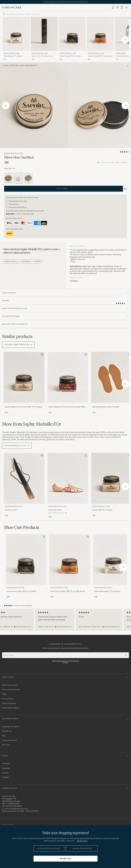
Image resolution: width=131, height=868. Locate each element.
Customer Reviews (9, 740)
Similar (17, 336)
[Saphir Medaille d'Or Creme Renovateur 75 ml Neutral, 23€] (16, 39)
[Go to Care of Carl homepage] (12, 7)
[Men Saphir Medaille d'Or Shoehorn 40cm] (24, 478)
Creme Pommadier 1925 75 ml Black (70, 56)
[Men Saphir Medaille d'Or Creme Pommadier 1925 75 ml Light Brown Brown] (101, 34)
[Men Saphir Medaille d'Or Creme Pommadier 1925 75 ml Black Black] (72, 34)
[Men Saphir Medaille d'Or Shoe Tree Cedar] (68, 478)
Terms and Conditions (11, 689)
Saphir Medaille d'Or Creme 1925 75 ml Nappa (23, 407)
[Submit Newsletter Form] (126, 655)
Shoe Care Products (29, 65)
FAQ (4, 736)
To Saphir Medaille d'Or (17, 446)
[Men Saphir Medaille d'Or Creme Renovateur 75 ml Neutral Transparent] (16, 34)
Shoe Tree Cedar (55, 510)
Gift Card (6, 745)
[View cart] (122, 7)
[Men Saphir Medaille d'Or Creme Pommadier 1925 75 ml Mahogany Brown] (68, 377)
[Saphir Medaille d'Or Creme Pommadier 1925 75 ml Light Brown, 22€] (101, 39)
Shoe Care (14, 65)
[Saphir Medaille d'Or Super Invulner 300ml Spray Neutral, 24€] (44, 39)
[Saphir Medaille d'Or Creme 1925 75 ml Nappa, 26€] (24, 383)
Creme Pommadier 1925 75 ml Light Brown (100, 56)
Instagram (6, 764)
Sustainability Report (11, 708)
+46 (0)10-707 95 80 (13, 806)
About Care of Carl (10, 685)
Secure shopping (9, 703)
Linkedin (6, 777)
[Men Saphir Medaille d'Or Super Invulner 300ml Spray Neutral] (44, 34)
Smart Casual (11, 262)
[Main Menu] (126, 7)
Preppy (38, 262)
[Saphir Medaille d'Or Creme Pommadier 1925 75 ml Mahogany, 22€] (68, 383)
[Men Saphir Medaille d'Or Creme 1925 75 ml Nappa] (24, 377)
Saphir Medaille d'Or (12, 53)
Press (4, 694)
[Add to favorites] (41, 355)
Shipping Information (11, 726)
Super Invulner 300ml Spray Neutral (42, 56)
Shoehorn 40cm (11, 510)
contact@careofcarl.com (18, 809)
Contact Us (7, 731)
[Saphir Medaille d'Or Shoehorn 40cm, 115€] (24, 486)
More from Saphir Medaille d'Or (32, 424)
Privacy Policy (8, 699)
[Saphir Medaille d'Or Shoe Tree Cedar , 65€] (68, 486)
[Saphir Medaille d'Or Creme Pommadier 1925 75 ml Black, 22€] (72, 39)
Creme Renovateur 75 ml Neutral (13, 56)
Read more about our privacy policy (65, 662)
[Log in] (113, 7)
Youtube (5, 773)
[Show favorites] (117, 7)
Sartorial (26, 262)
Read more (82, 841)
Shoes (6, 65)
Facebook (6, 768)
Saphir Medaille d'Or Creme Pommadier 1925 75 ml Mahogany (67, 407)
